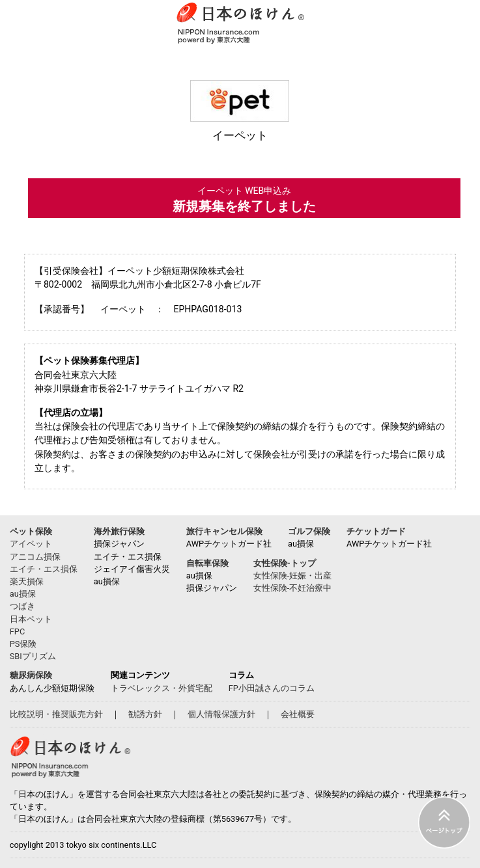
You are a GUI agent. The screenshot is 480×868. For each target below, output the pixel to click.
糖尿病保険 (31, 675)
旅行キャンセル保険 (224, 531)
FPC (17, 631)
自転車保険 (207, 563)
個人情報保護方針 (221, 714)
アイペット (31, 544)
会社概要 (298, 714)
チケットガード (376, 531)
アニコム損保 (35, 557)
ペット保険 (31, 531)
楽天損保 (27, 581)
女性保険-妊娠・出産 (293, 576)
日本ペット (31, 619)
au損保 (23, 594)
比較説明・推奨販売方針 (56, 714)
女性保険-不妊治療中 (293, 588)
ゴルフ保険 (309, 531)
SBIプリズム (33, 656)
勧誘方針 (145, 714)
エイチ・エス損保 (44, 569)
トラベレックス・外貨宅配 (162, 688)
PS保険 (23, 644)
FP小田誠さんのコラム (272, 688)
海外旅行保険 (119, 531)
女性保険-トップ (285, 563)
